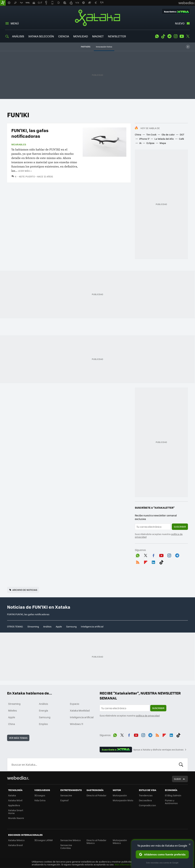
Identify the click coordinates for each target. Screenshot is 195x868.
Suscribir (180, 527)
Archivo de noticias (25, 590)
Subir (177, 779)
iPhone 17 (144, 139)
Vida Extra (40, 800)
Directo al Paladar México (96, 842)
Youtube (182, 36)
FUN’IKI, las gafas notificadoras (30, 133)
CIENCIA (64, 36)
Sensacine (66, 795)
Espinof (64, 800)
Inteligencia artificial (92, 626)
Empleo (43, 724)
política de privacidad (148, 715)
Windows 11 (77, 724)
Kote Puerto (27, 176)
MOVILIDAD (81, 36)
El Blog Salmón (173, 795)
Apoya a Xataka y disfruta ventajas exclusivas (158, 750)
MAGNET (98, 36)
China (138, 134)
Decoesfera (145, 800)
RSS (138, 562)
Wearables (19, 144)
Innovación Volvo (104, 47)
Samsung (71, 626)
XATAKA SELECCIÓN (41, 36)
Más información (124, 864)
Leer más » (25, 171)
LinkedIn (153, 562)
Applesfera (14, 805)
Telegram (169, 36)
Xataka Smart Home (16, 812)
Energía (43, 710)
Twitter (188, 36)
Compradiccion (147, 805)
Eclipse (150, 143)
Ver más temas (18, 738)
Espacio (74, 704)
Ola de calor (168, 134)
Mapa (163, 143)
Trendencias (146, 795)
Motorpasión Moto (123, 800)
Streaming (33, 626)
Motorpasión (120, 795)
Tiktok (163, 36)
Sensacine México (71, 840)
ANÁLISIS (18, 36)
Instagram (176, 36)
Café (181, 139)
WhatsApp (157, 36)
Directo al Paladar (96, 795)
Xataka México (16, 840)
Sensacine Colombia (66, 846)
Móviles (13, 710)
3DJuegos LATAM (44, 840)
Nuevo (180, 23)
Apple (59, 626)
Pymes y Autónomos (171, 802)
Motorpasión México (120, 842)
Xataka (97, 18)
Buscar (181, 765)
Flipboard (146, 562)
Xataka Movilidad (80, 710)
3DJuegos (40, 795)
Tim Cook (151, 134)
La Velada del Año (164, 139)
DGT (182, 134)
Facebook (153, 555)
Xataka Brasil (15, 845)
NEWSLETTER (117, 36)
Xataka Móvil (15, 800)
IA (140, 143)
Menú (15, 23)
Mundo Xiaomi (16, 818)
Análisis (47, 626)
